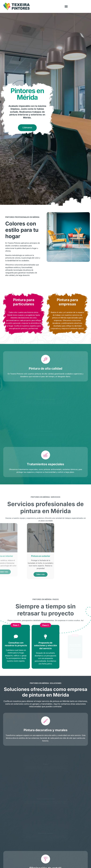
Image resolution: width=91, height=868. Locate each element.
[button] (66, 6)
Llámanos (27, 129)
